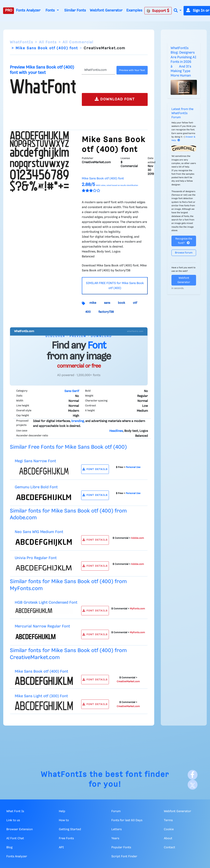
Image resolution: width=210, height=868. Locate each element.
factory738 (106, 312)
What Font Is (15, 811)
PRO (9, 10)
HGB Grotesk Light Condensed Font (46, 603)
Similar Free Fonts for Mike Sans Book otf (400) (68, 447)
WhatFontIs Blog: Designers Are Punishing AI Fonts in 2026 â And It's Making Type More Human (183, 62)
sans (107, 303)
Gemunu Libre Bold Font (36, 487)
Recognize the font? (184, 241)
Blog (9, 847)
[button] (178, 11)
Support (158, 11)
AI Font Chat (15, 838)
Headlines (116, 431)
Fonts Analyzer (28, 10)
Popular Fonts (121, 847)
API (61, 847)
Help (62, 811)
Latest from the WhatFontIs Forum (182, 113)
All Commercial (78, 42)
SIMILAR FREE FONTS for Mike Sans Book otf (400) (115, 286)
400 (88, 312)
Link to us (13, 820)
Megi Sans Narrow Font (35, 461)
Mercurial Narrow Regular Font (42, 626)
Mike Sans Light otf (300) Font (41, 696)
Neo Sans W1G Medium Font (39, 532)
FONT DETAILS (95, 469)
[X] (193, 785)
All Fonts (48, 42)
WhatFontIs (22, 42)
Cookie (169, 829)
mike (93, 303)
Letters (116, 829)
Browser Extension (19, 829)
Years (115, 838)
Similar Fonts (75, 10)
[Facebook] (193, 775)
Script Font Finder (124, 857)
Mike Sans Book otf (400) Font (41, 671)
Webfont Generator (106, 10)
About (168, 838)
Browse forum (184, 253)
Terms (168, 820)
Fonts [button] (51, 10)
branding (78, 421)
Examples (134, 10)
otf (135, 303)
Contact (169, 847)
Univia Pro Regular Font (36, 558)
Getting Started (70, 829)
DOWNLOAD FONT (115, 99)
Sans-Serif (72, 391)
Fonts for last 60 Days (127, 820)
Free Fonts (66, 838)
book (122, 303)
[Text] (98, 70)
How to (64, 820)
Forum (116, 811)
